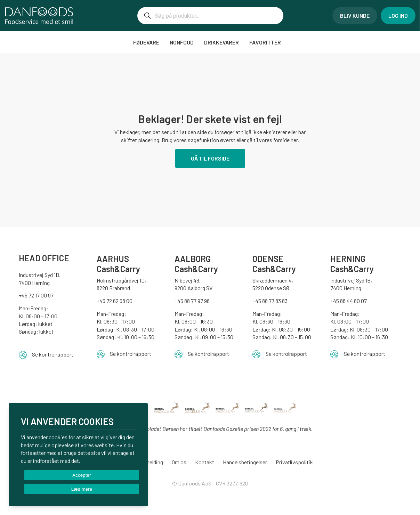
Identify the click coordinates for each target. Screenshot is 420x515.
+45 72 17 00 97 (36, 295)
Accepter (82, 475)
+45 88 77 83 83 (270, 301)
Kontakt (205, 462)
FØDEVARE (146, 42)
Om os (179, 462)
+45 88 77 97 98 (192, 301)
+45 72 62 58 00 (115, 301)
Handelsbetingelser (245, 462)
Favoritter (266, 42)
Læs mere (82, 489)
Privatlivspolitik (294, 462)
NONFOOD (182, 42)
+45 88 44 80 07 (349, 301)
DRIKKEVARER (221, 42)
